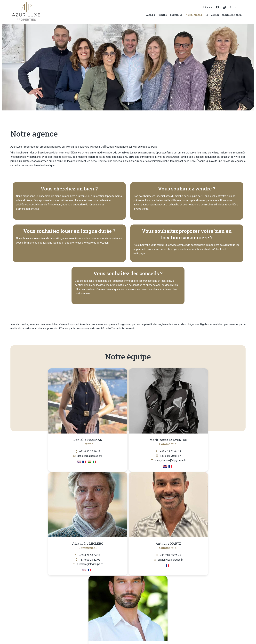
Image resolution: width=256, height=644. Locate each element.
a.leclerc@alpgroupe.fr (154, 460)
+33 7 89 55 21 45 (203, 452)
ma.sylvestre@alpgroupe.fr (106, 460)
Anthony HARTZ (201, 440)
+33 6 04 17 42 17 (130, 555)
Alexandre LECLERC (152, 440)
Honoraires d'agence (128, 637)
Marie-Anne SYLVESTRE (104, 440)
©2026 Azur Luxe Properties (73, 637)
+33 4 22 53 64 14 (106, 452)
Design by (191, 637)
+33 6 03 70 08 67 (106, 456)
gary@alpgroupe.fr (130, 559)
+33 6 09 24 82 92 (154, 456)
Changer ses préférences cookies (162, 637)
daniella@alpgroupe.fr (57, 456)
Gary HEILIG (128, 543)
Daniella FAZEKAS (55, 440)
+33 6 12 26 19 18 (57, 452)
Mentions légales (103, 637)
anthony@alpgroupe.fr (203, 456)
